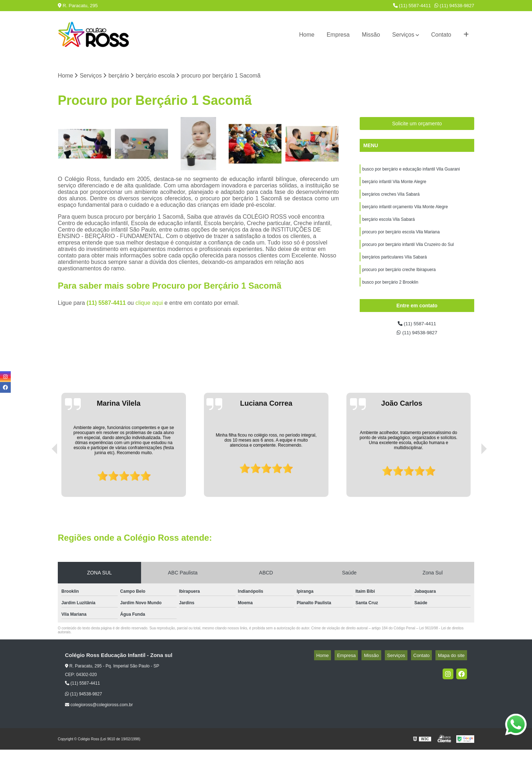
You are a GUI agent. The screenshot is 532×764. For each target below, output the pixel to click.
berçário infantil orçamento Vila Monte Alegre (405, 212)
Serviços (403, 35)
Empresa (338, 35)
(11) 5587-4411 (412, 6)
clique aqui (149, 304)
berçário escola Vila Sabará (389, 226)
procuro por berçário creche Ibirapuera (399, 280)
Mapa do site (453, 670)
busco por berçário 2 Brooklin (390, 294)
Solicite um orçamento (417, 125)
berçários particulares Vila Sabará (395, 267)
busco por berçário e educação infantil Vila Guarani (411, 171)
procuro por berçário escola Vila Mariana (401, 239)
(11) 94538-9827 (454, 6)
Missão (371, 35)
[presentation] (45, 491)
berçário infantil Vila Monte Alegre (394, 185)
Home (307, 35)
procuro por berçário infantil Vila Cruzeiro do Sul (408, 253)
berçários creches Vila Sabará (391, 199)
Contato (441, 35)
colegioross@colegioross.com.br (99, 719)
